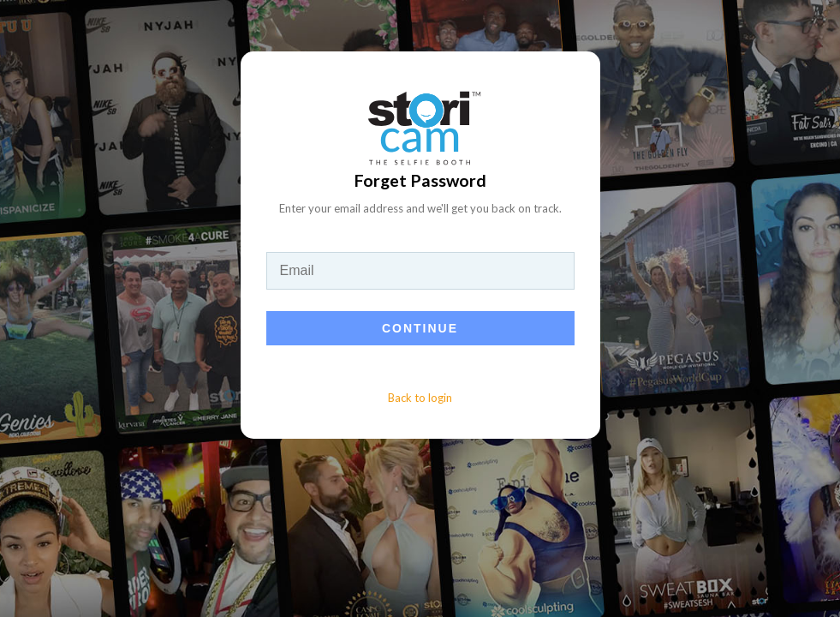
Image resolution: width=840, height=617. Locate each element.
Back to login (420, 398)
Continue (420, 328)
